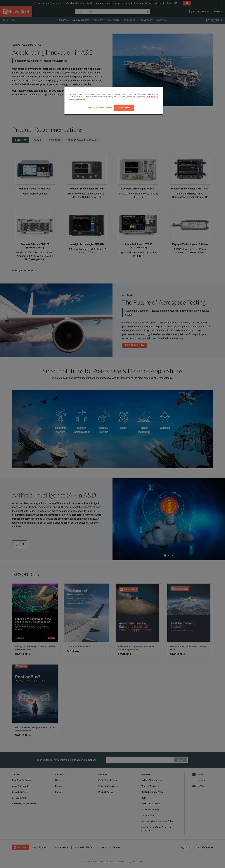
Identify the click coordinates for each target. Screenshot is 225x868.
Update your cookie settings (100, 107)
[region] (114, 101)
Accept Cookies (124, 108)
